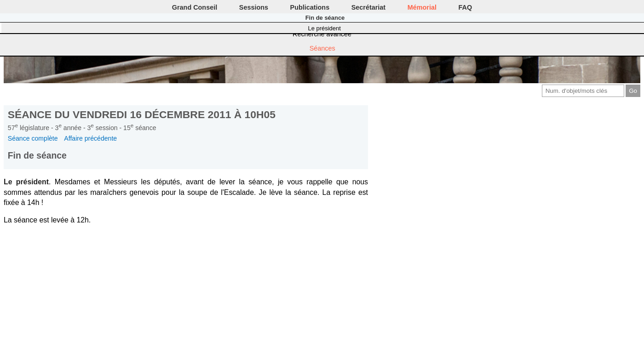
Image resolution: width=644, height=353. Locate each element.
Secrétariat (368, 7)
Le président (325, 28)
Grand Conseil (195, 7)
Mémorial (422, 7)
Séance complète (33, 138)
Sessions (254, 7)
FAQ (466, 7)
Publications (310, 7)
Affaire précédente (90, 138)
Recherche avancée (322, 34)
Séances (322, 48)
